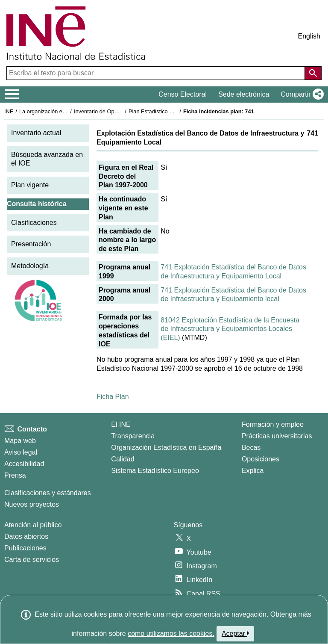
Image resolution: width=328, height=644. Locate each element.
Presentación (31, 244)
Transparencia (133, 436)
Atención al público (33, 525)
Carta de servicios (32, 560)
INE (9, 111)
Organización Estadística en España (166, 448)
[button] (300, 95)
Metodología (30, 266)
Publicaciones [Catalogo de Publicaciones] (25, 548)
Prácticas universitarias (277, 436)
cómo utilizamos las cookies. (171, 634)
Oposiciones (261, 459)
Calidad (123, 459)
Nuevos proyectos (32, 504)
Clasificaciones (34, 223)
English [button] (309, 36)
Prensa (15, 475)
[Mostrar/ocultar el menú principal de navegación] (12, 95)
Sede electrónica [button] (244, 94)
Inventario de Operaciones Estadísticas (122, 111)
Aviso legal (21, 452)
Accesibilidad (24, 464)
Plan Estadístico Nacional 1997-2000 (173, 111)
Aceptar (236, 633)
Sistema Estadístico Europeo (155, 471)
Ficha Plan (113, 397)
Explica (253, 471)
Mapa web (20, 441)
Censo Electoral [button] (183, 94)
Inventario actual (36, 133)
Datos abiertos (26, 536)
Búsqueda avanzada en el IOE (47, 159)
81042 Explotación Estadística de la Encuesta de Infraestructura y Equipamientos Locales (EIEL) (230, 329)
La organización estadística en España (66, 111)
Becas (251, 448)
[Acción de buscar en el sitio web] (313, 73)
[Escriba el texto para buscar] (157, 73)
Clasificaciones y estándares (48, 493)
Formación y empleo (273, 424)
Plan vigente (30, 185)
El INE (121, 424)
